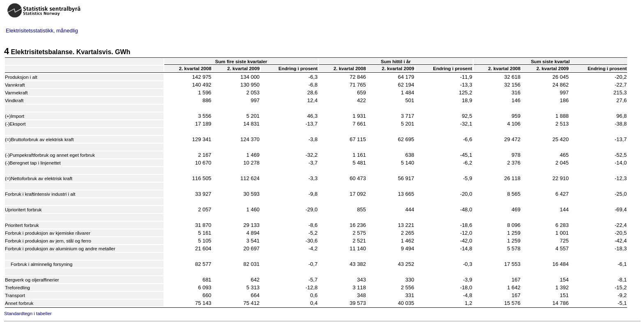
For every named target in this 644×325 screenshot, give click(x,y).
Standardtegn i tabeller (28, 314)
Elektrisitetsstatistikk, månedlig (42, 31)
